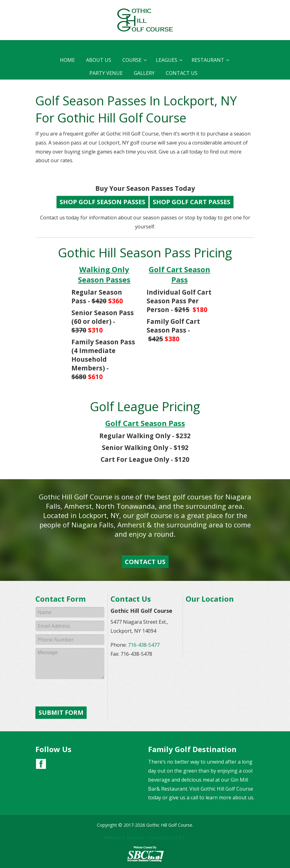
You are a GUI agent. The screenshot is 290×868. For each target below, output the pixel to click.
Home (45, 60)
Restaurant (186, 60)
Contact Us (160, 73)
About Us (76, 60)
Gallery (122, 73)
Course (110, 60)
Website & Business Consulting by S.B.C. (145, 837)
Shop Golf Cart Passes (192, 202)
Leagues (144, 60)
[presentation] (80, 694)
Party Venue (233, 60)
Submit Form (58, 712)
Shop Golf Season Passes (102, 202)
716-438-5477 (143, 645)
